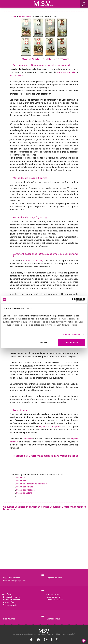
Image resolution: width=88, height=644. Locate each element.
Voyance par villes (55, 578)
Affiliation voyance (55, 600)
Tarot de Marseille (66, 72)
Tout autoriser (72, 342)
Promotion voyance (11, 600)
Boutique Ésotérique (12, 597)
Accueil (14, 16)
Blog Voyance (9, 619)
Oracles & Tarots (24, 16)
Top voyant (28, 439)
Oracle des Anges (25, 487)
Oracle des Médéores (26, 490)
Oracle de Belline (24, 493)
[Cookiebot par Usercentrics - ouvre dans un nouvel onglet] (74, 300)
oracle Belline (17, 75)
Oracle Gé (21, 478)
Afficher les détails (72, 335)
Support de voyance (12, 578)
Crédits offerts (9, 602)
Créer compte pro (54, 597)
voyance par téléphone (50, 426)
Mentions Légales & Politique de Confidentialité (56, 634)
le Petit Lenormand (33, 261)
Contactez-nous (54, 619)
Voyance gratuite (10, 605)
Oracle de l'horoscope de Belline (31, 484)
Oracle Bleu (22, 481)
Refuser (43, 342)
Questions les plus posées (14, 581)
